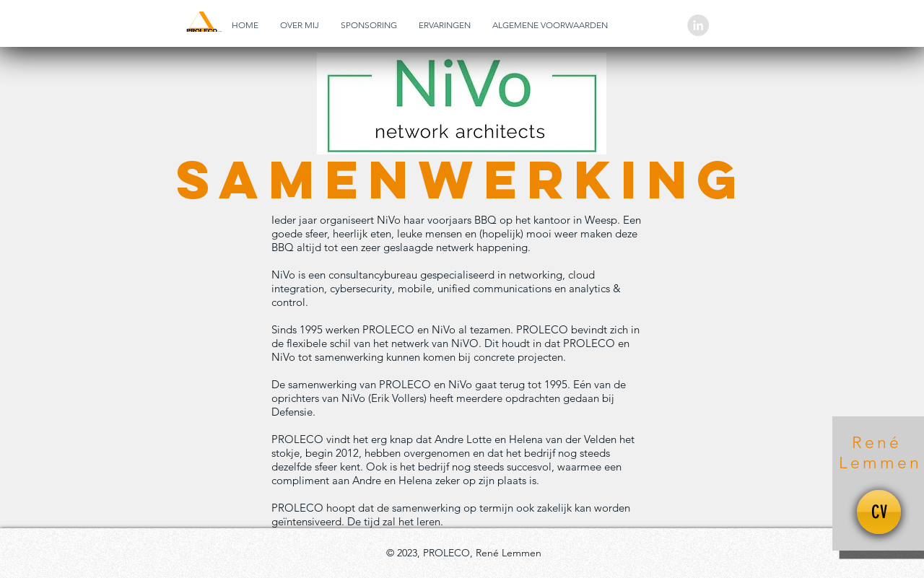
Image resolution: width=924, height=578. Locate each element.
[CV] (879, 512)
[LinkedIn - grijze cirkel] (698, 25)
